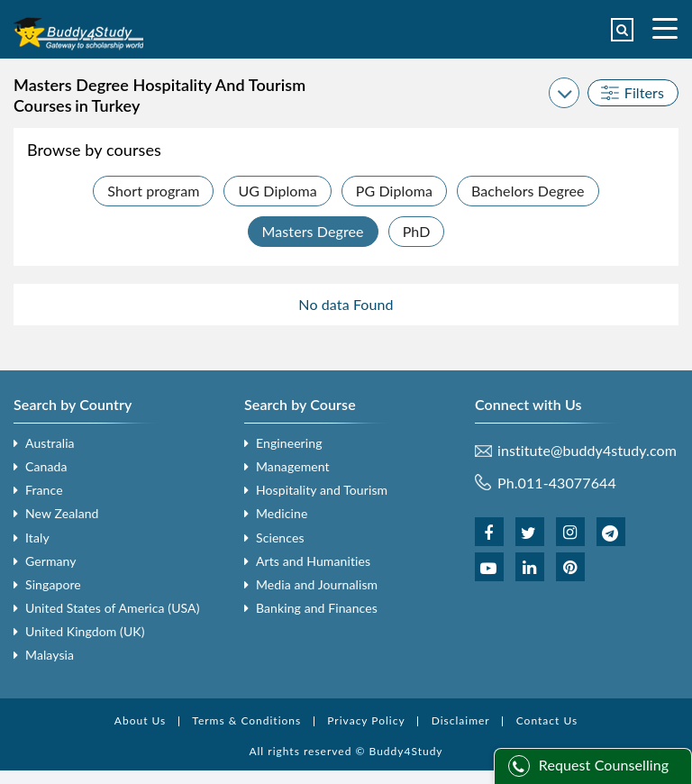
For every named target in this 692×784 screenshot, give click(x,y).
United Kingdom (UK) (85, 631)
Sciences (280, 538)
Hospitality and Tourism (322, 490)
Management (293, 466)
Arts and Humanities (313, 561)
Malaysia (50, 655)
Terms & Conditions (246, 720)
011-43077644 (567, 483)
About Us (140, 720)
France (44, 490)
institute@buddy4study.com (587, 451)
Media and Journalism (317, 584)
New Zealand (62, 513)
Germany (51, 561)
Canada (46, 466)
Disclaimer (461, 720)
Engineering (289, 443)
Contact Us (547, 720)
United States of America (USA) (113, 608)
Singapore (53, 584)
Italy (37, 538)
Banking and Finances (317, 608)
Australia (50, 443)
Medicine (282, 513)
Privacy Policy (366, 720)
